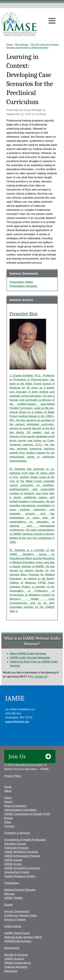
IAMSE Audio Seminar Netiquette (30, 658)
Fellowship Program (16, 848)
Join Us (30, 756)
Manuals (9, 894)
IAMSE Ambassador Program (22, 856)
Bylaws (9, 818)
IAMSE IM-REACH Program (21, 852)
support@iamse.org (17, 722)
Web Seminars (22, 44)
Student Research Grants (20, 876)
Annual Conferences (17, 911)
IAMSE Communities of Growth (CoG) (27, 814)
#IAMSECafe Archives (18, 941)
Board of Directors (15, 806)
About (8, 791)
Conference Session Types (21, 915)
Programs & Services (17, 833)
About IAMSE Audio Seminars (28, 654)
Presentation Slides (21, 282)
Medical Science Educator (20, 890)
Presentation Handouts (23, 286)
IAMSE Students (14, 959)
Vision (8, 798)
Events (10, 44)
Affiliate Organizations (17, 963)
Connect (9, 826)
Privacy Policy (13, 776)
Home (8, 787)
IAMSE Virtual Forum (17, 933)
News (8, 822)
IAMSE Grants (13, 864)
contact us (41, 677)
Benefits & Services (16, 955)
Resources (11, 971)
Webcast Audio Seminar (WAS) (23, 937)
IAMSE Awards (13, 860)
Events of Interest (15, 920)
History (9, 802)
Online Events (13, 926)
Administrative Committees (20, 810)
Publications (12, 883)
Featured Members (16, 967)
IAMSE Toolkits (13, 898)
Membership (12, 948)
